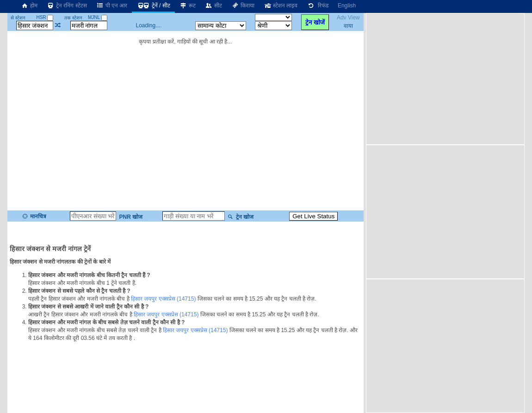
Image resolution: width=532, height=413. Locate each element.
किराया (243, 6)
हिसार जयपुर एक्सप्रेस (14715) (163, 299)
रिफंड (317, 6)
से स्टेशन (18, 18)
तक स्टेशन (73, 18)
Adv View (348, 18)
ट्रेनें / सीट (153, 6)
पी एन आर (112, 6)
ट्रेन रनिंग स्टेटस (67, 6)
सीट (213, 6)
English (347, 6)
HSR (45, 17)
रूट (188, 6)
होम (29, 6)
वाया (348, 26)
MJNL (98, 17)
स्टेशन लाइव (281, 6)
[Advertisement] (446, 78)
